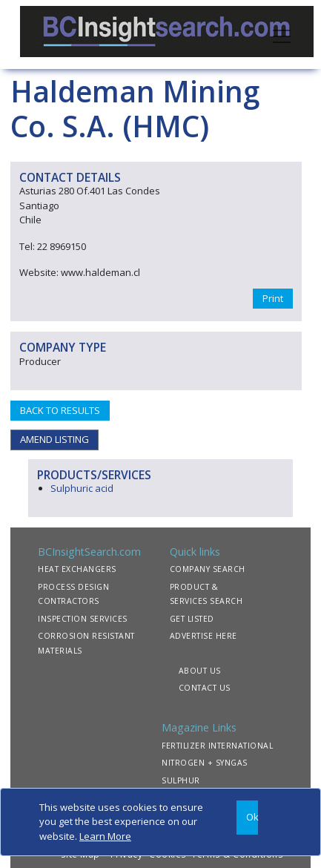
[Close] (247, 818)
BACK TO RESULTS (60, 410)
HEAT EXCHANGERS (77, 569)
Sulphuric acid (82, 488)
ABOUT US (200, 671)
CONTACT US (205, 688)
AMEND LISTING (54, 439)
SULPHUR (181, 780)
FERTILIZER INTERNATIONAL (217, 746)
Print (273, 298)
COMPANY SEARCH (208, 569)
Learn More (105, 836)
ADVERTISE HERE (203, 636)
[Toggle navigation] (282, 35)
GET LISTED (192, 619)
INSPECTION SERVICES (83, 619)
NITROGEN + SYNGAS (205, 763)
